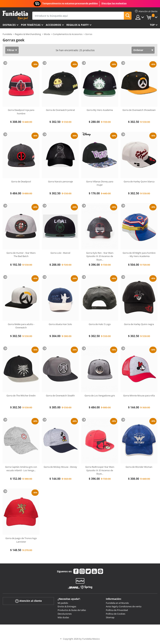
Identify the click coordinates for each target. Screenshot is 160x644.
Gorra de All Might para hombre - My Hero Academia (139, 255)
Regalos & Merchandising (28, 34)
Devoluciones (65, 614)
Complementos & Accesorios (68, 34)
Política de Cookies (116, 614)
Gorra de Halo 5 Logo (100, 324)
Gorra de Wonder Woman (139, 467)
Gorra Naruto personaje (60, 181)
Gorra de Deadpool (21, 181)
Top (152, 25)
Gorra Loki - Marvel (60, 253)
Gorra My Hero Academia (100, 110)
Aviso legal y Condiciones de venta (124, 606)
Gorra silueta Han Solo (60, 324)
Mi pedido (63, 603)
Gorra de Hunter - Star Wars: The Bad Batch (21, 255)
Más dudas (63, 617)
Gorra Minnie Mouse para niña (139, 396)
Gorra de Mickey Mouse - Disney (60, 467)
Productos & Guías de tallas (72, 610)
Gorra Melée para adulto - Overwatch (21, 326)
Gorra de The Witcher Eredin (21, 396)
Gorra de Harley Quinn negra (139, 324)
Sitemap (110, 617)
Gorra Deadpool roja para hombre (21, 112)
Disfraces (9, 25)
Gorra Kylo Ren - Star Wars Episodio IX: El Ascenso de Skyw (100, 256)
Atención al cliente (28, 601)
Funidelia (7, 34)
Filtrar (11, 50)
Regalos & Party (78, 25)
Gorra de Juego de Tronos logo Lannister (21, 540)
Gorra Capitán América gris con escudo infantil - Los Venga (21, 469)
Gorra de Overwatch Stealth (60, 396)
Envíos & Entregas (67, 606)
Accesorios (53, 25)
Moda (47, 34)
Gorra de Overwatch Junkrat (60, 110)
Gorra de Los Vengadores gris (100, 396)
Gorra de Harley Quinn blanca (139, 181)
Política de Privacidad (117, 610)
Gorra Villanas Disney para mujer (100, 183)
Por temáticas (31, 25)
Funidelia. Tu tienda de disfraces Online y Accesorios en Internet (15, 15)
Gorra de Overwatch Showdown (139, 110)
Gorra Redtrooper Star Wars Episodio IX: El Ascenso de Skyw (100, 470)
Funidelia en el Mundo (117, 603)
